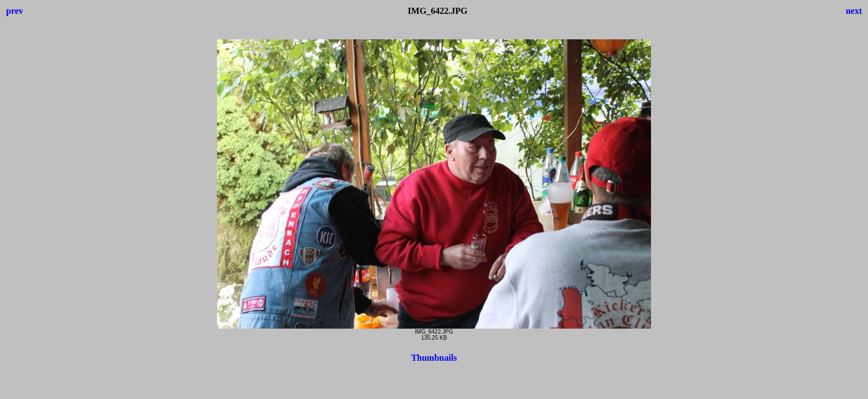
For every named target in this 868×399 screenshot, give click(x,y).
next (854, 11)
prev (15, 11)
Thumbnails (434, 358)
